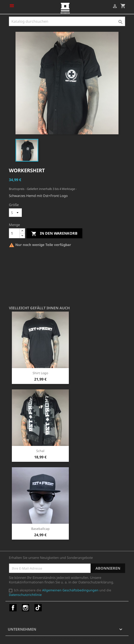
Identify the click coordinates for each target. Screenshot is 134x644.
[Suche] (67, 21)
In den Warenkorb (54, 234)
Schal (40, 451)
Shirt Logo (40, 373)
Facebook (13, 608)
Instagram (26, 608)
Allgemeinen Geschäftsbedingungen (70, 590)
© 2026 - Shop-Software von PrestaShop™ (67, 638)
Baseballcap (40, 529)
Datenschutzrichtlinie (25, 595)
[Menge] (14, 233)
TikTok (38, 608)
